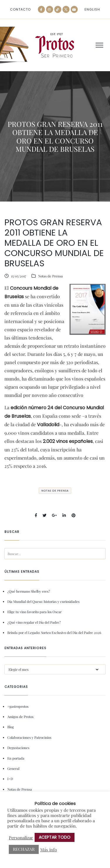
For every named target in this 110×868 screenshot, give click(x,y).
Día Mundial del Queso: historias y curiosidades (43, 601)
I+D (10, 779)
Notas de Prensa (50, 276)
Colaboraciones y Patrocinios (29, 737)
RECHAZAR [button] (24, 849)
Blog (11, 727)
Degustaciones (18, 748)
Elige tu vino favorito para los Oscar (34, 612)
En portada (16, 758)
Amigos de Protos (20, 717)
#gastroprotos (18, 706)
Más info (49, 850)
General (13, 768)
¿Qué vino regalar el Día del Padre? (34, 622)
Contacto (20, 10)
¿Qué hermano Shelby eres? (29, 591)
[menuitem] (92, 10)
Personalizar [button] (21, 838)
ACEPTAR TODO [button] (55, 837)
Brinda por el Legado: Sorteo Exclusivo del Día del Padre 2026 (54, 632)
